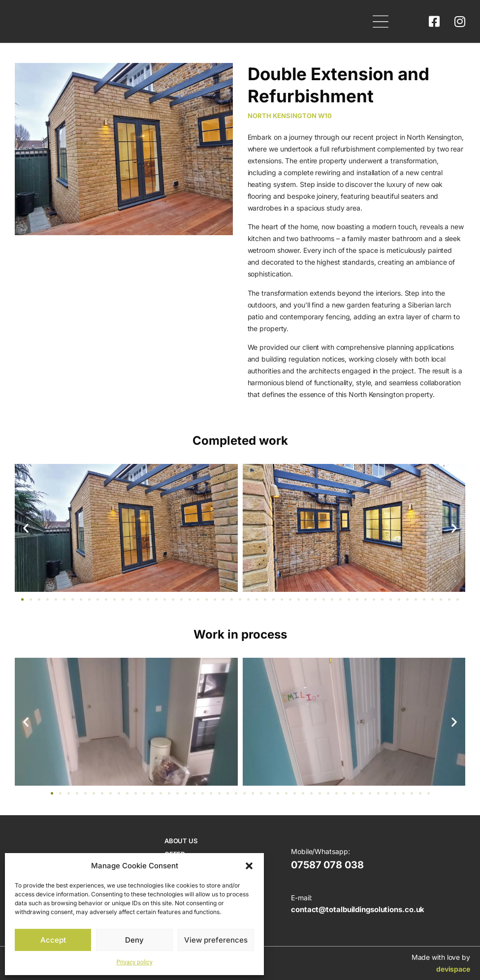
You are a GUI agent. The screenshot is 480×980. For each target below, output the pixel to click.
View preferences (216, 940)
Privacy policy (134, 962)
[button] (249, 866)
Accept (53, 940)
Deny (134, 940)
